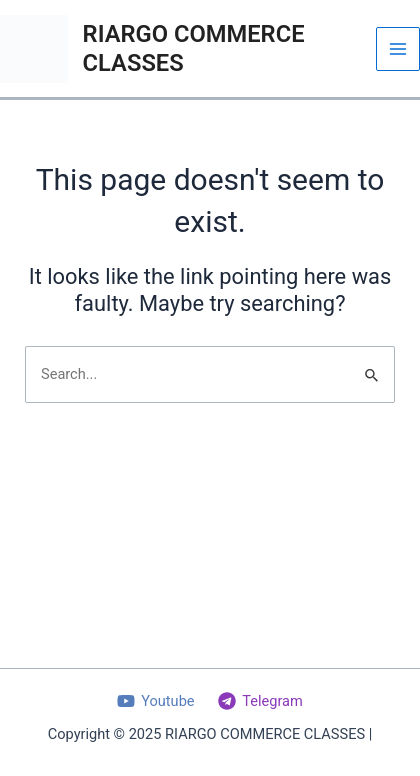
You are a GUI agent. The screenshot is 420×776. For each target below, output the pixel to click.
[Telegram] (260, 701)
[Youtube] (155, 701)
